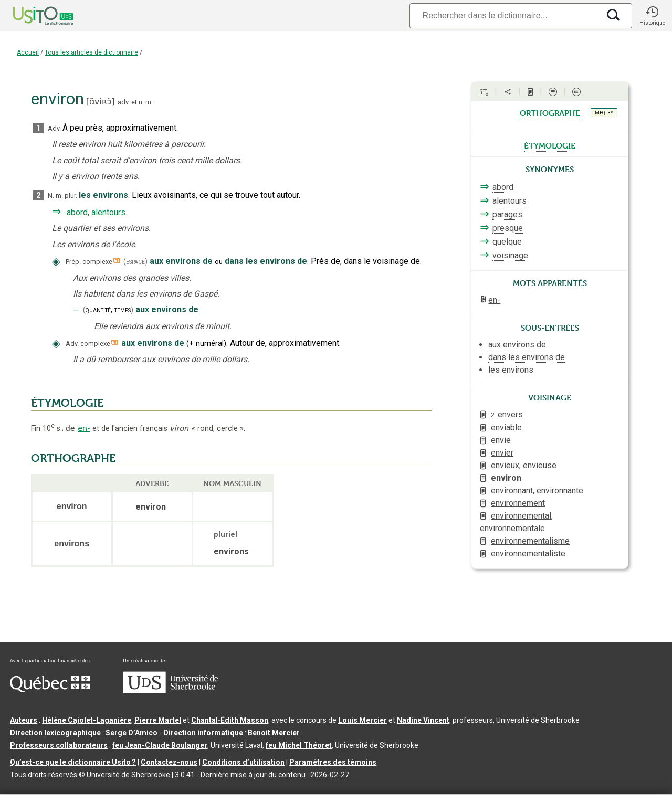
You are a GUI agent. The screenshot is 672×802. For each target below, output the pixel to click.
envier (502, 453)
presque (508, 228)
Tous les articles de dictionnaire (91, 52)
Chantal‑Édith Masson (230, 720)
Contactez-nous (169, 762)
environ (506, 478)
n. (141, 102)
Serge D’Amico (132, 733)
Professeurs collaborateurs (59, 745)
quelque (507, 242)
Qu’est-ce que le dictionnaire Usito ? (73, 762)
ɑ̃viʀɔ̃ (101, 102)
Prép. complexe (89, 262)
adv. (124, 102)
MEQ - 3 (604, 112)
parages (507, 214)
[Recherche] (505, 15)
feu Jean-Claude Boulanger (160, 745)
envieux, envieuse (524, 465)
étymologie (550, 145)
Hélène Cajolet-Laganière (87, 720)
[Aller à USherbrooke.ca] (171, 691)
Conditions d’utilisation (243, 762)
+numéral (206, 344)
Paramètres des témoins (333, 762)
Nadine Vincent (423, 720)
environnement (518, 503)
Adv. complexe (88, 344)
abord (77, 212)
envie (501, 440)
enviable (506, 428)
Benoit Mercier (274, 733)
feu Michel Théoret (299, 745)
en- (84, 428)
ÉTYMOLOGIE (67, 403)
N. (51, 196)
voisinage (510, 255)
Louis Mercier (363, 720)
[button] (652, 16)
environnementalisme (530, 541)
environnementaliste (528, 553)
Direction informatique (203, 733)
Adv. (54, 128)
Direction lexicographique (55, 733)
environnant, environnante (537, 490)
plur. (71, 196)
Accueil (28, 52)
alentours (108, 212)
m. (149, 102)
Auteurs (24, 720)
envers (507, 414)
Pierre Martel (158, 720)
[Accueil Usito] (31, 16)
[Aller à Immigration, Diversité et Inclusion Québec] (50, 690)
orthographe (550, 112)
